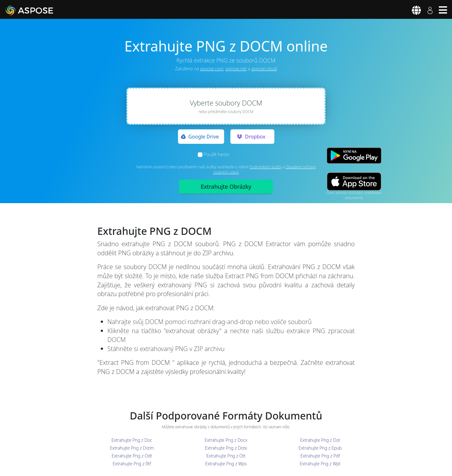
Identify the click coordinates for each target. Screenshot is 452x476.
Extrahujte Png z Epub (320, 448)
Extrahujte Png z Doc (132, 440)
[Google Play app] (354, 156)
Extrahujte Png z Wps (226, 464)
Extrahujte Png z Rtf (132, 464)
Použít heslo (216, 154)
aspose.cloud (264, 69)
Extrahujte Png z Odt (132, 456)
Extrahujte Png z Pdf (320, 456)
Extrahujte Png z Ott (226, 456)
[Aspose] (36, 10)
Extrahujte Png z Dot (320, 440)
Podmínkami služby (266, 167)
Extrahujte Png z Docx (226, 440)
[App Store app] (354, 181)
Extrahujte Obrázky (226, 187)
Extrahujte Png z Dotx (226, 448)
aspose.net (236, 69)
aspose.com (212, 69)
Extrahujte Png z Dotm (132, 448)
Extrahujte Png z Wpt (320, 464)
